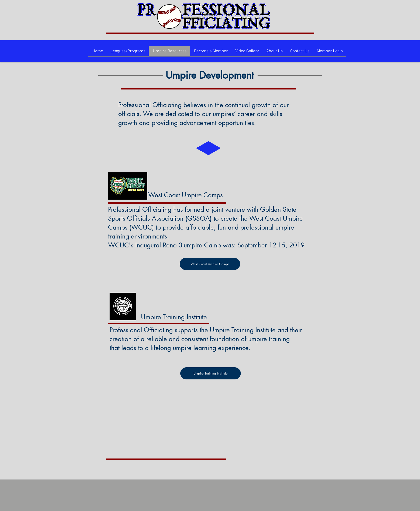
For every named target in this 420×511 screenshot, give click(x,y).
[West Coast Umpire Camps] (210, 264)
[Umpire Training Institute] (211, 373)
